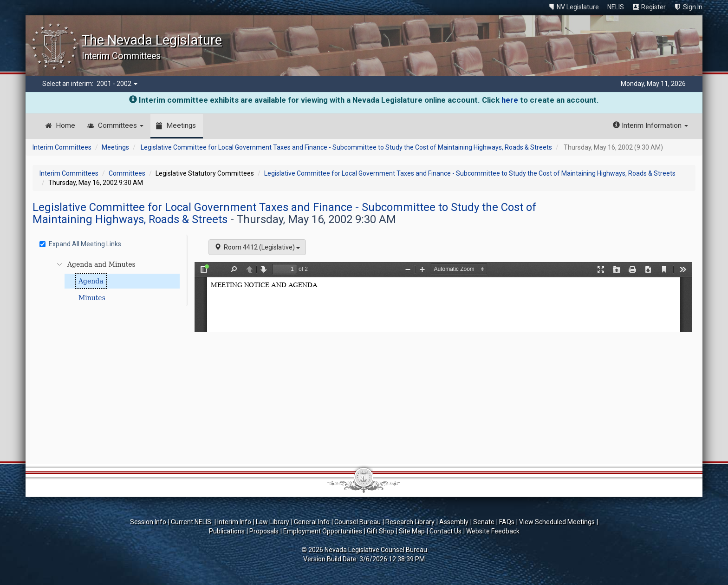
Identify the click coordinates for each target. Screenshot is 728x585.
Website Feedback (493, 531)
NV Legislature (578, 7)
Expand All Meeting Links (80, 244)
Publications (227, 531)
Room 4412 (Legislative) (257, 247)
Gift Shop (380, 531)
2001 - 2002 (117, 84)
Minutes (92, 298)
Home (65, 125)
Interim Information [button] (650, 125)
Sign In (693, 7)
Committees (121, 125)
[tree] (111, 281)
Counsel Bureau (357, 522)
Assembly (454, 522)
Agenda (91, 281)
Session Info (148, 522)
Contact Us (445, 531)
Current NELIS (192, 522)
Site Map (412, 531)
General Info (312, 522)
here (510, 100)
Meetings (181, 125)
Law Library (273, 522)
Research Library (410, 522)
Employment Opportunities (323, 531)
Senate (484, 522)
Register (653, 7)
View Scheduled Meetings (557, 522)
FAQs (507, 522)
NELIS (616, 7)
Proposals (264, 531)
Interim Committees (62, 147)
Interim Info (234, 522)
